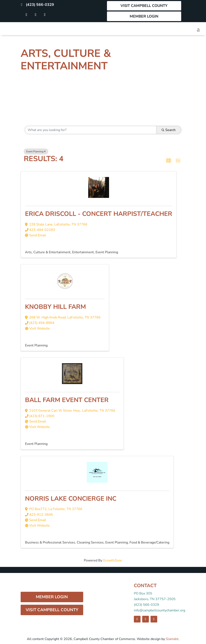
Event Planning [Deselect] (36, 151)
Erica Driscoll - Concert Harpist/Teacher (99, 214)
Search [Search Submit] (169, 130)
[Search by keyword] (91, 130)
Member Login (144, 16)
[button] (169, 161)
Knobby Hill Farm (55, 307)
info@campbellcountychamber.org (160, 610)
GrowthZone (112, 560)
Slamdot (172, 639)
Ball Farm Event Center (67, 400)
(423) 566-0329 (40, 5)
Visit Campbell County (144, 6)
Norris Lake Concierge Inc (71, 499)
